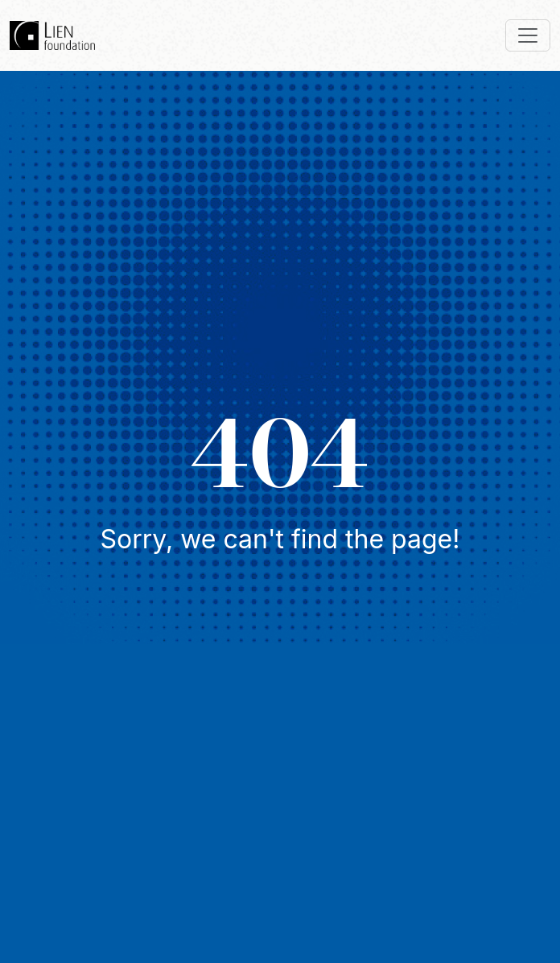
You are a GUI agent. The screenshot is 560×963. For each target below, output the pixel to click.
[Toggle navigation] (528, 35)
